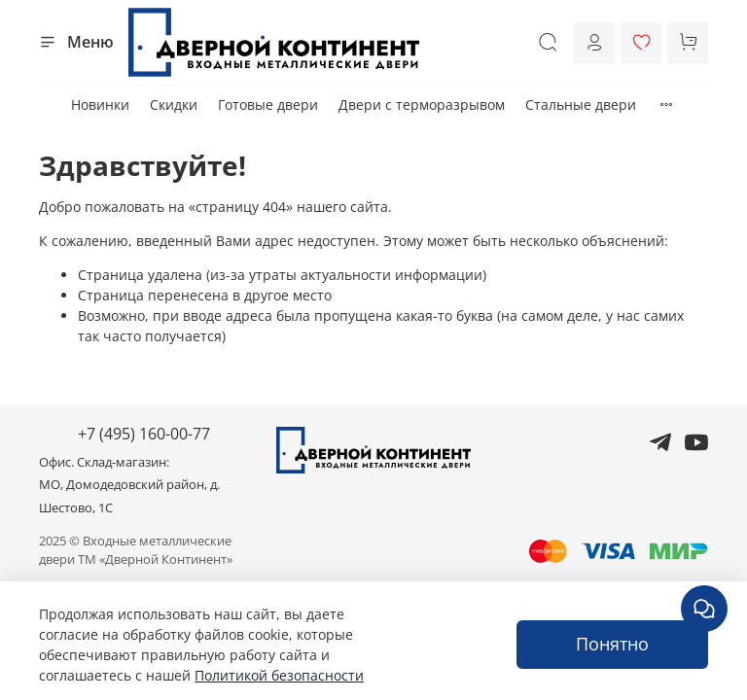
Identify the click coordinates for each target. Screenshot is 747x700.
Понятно (612, 644)
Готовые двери (268, 105)
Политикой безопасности (279, 675)
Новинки (100, 105)
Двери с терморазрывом (422, 105)
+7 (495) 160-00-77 (144, 434)
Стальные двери (581, 105)
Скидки (174, 105)
